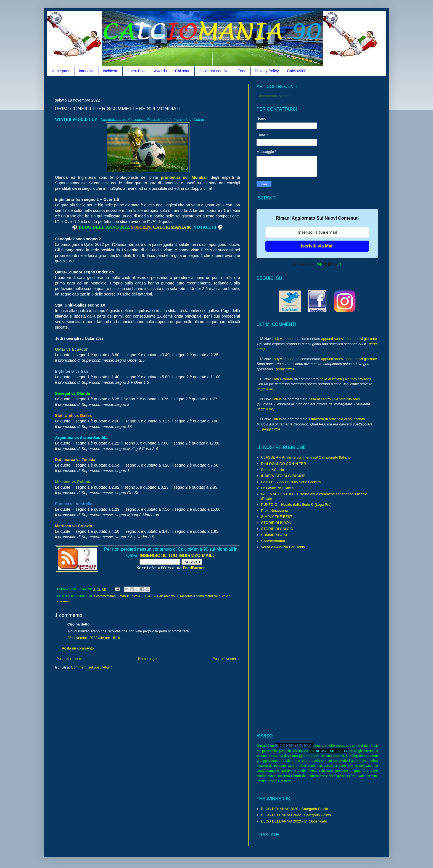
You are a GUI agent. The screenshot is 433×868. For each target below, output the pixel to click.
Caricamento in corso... (275, 96)
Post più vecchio (225, 659)
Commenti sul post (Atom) (92, 667)
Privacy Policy (267, 71)
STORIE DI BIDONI (277, 523)
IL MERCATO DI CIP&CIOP (283, 476)
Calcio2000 (297, 71)
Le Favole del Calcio (277, 488)
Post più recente (69, 659)
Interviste (87, 71)
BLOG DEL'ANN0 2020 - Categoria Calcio (294, 809)
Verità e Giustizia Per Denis (283, 547)
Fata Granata (282, 379)
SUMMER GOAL (274, 535)
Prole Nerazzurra (274, 511)
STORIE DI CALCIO (277, 529)
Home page (60, 71)
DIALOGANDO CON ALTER (283, 464)
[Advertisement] (155, 86)
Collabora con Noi (214, 71)
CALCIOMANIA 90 (172, 227)
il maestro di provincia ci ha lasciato (337, 419)
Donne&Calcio (272, 470)
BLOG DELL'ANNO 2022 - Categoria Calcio (296, 815)
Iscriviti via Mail (317, 246)
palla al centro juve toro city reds (345, 379)
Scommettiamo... (106, 596)
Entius (277, 399)
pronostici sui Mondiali (184, 177)
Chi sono (183, 71)
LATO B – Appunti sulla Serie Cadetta (291, 482)
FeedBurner (194, 568)
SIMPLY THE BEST (277, 517)
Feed (242, 71)
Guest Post (136, 71)
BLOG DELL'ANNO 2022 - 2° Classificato (294, 821)
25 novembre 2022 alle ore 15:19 (94, 638)
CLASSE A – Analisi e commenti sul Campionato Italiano (306, 457)
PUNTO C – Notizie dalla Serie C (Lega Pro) (296, 504)
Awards (160, 71)
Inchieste (110, 71)
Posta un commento (78, 648)
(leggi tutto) (285, 369)
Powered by (317, 264)
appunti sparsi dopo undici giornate (349, 339)
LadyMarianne (283, 339)
